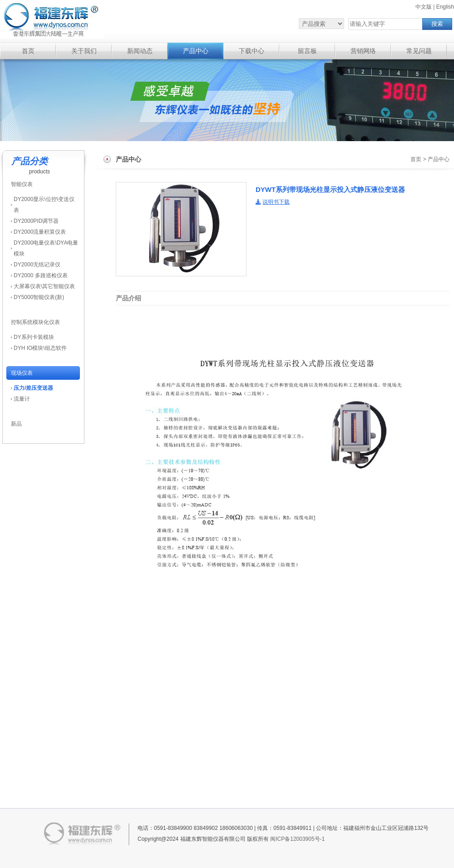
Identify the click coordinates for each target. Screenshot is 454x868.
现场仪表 (22, 373)
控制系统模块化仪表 (35, 322)
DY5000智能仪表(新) (39, 297)
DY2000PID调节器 (36, 221)
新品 (16, 424)
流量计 (22, 399)
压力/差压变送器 (33, 388)
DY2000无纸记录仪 (37, 265)
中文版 (424, 7)
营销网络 (363, 51)
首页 (28, 51)
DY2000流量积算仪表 (40, 232)
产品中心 (196, 51)
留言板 (307, 51)
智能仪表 (22, 184)
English (445, 7)
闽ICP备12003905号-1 (297, 839)
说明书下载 (276, 202)
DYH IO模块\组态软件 (40, 348)
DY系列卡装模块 (34, 337)
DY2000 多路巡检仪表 (41, 275)
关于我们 (84, 51)
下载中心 (252, 51)
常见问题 (419, 51)
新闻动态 (140, 51)
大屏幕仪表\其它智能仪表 (44, 286)
